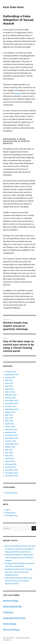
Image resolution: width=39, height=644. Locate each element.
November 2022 (12, 473)
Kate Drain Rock (13, 7)
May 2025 (9, 386)
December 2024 (12, 401)
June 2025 (9, 383)
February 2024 (11, 429)
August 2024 (10, 412)
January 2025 (10, 398)
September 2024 (12, 409)
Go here (18, 93)
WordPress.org (11, 516)
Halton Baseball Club (12, 606)
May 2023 (9, 455)
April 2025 (9, 389)
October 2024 (11, 406)
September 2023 (12, 444)
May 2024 (9, 421)
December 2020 (12, 476)
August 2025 (10, 377)
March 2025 (10, 392)
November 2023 (11, 438)
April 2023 (9, 458)
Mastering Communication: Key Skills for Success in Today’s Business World (18, 581)
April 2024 (10, 424)
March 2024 (10, 427)
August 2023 (10, 447)
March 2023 (10, 461)
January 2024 (11, 432)
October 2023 (11, 441)
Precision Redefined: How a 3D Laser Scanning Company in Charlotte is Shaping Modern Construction (20, 549)
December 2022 (11, 470)
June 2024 (9, 418)
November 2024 (12, 403)
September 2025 (12, 375)
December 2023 (11, 435)
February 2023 (11, 464)
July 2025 (9, 380)
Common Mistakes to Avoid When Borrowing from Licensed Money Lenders (19, 558)
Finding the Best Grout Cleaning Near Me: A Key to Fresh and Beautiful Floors (19, 572)
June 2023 (9, 453)
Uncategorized (11, 493)
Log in (8, 510)
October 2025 (11, 372)
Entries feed (10, 513)
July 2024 (9, 415)
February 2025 (11, 395)
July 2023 (9, 450)
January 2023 (10, 467)
